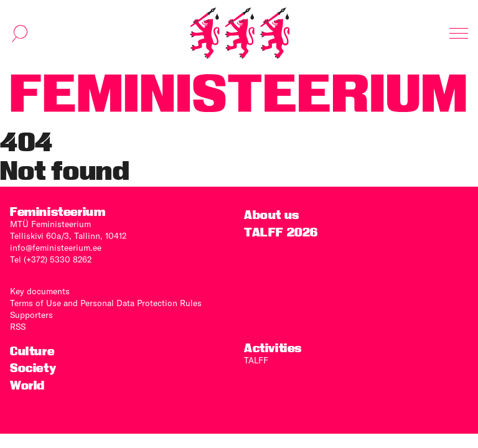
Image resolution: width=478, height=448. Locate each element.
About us (272, 215)
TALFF (256, 360)
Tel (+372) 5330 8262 (51, 259)
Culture (32, 351)
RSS (18, 327)
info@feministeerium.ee (56, 248)
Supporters (31, 315)
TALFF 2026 (281, 232)
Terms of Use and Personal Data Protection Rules (106, 303)
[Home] (240, 33)
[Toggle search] (20, 34)
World (27, 385)
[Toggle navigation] (459, 34)
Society (33, 368)
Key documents (40, 291)
